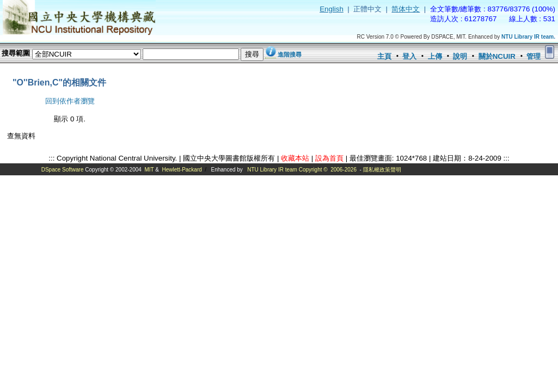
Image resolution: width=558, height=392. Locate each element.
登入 (409, 56)
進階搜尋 (290, 54)
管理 (534, 56)
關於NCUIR (497, 56)
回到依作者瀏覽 (70, 101)
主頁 (384, 56)
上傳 (435, 56)
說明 (460, 56)
